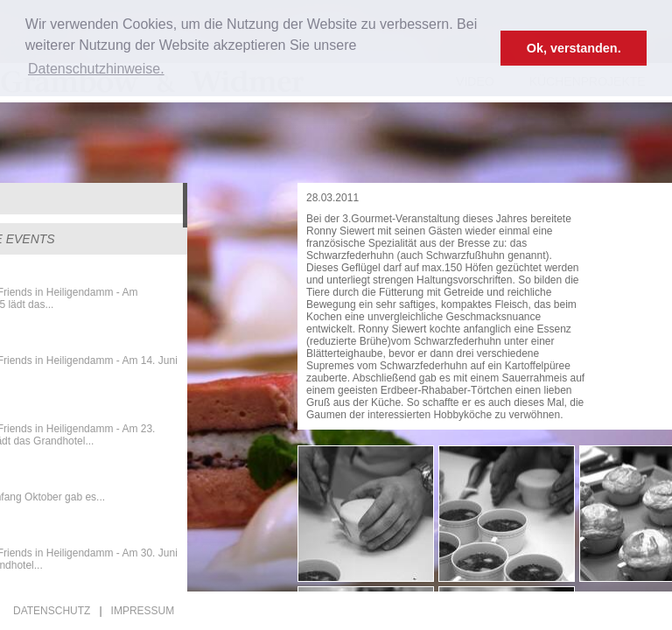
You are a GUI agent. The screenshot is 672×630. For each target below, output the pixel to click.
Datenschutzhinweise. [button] (96, 69)
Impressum (143, 611)
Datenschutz (52, 611)
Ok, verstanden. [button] (574, 48)
